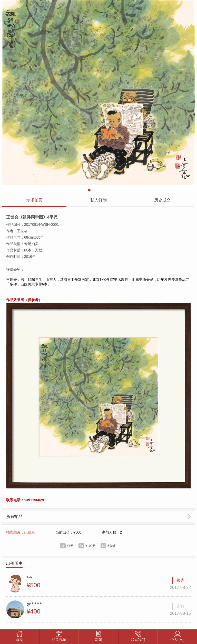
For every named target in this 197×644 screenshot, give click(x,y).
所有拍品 (14, 518)
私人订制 (98, 200)
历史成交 (162, 200)
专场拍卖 (34, 200)
